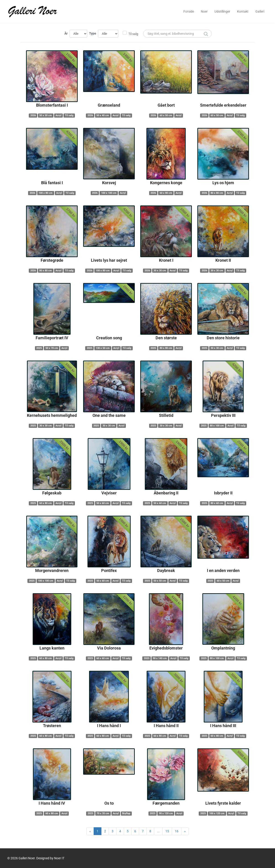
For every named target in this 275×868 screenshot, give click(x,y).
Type (93, 33)
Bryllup (126, 813)
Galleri (260, 11)
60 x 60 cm (103, 658)
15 (167, 831)
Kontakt (243, 11)
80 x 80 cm (217, 193)
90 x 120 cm (166, 813)
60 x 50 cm (166, 115)
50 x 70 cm (52, 348)
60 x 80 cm (166, 193)
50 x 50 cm (46, 115)
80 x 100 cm (217, 426)
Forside (189, 11)
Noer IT (59, 858)
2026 (33, 115)
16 (177, 831)
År (66, 33)
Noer (204, 11)
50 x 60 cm (103, 503)
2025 (39, 348)
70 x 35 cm (103, 813)
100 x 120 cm (217, 813)
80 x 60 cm (217, 503)
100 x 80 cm (46, 193)
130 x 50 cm (103, 348)
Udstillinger (222, 11)
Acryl (58, 115)
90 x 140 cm (160, 658)
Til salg (133, 34)
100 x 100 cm (109, 193)
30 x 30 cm (160, 271)
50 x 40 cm (103, 115)
